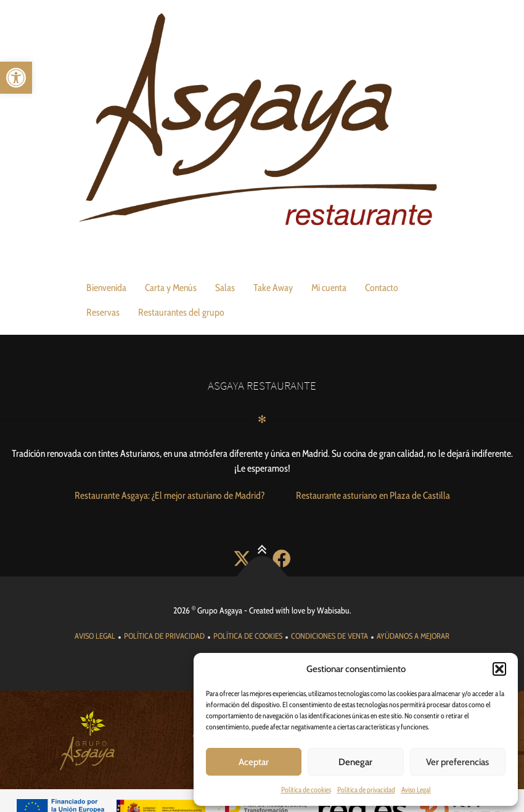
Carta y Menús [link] (171, 288)
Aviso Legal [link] (416, 789)
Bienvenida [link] (106, 288)
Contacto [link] (382, 288)
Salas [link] (225, 288)
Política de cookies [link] (306, 789)
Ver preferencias (457, 762)
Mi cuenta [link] (329, 288)
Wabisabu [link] (333, 593)
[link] (16, 78)
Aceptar (254, 762)
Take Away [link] (273, 288)
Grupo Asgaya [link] (220, 593)
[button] (499, 669)
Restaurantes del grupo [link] (181, 312)
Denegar (355, 762)
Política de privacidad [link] (366, 789)
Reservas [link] (103, 312)
